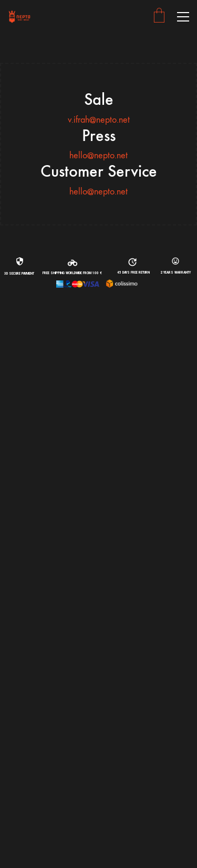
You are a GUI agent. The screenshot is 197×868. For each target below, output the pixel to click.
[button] (183, 17)
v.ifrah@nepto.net (99, 120)
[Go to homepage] (20, 17)
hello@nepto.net (98, 155)
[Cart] (159, 17)
